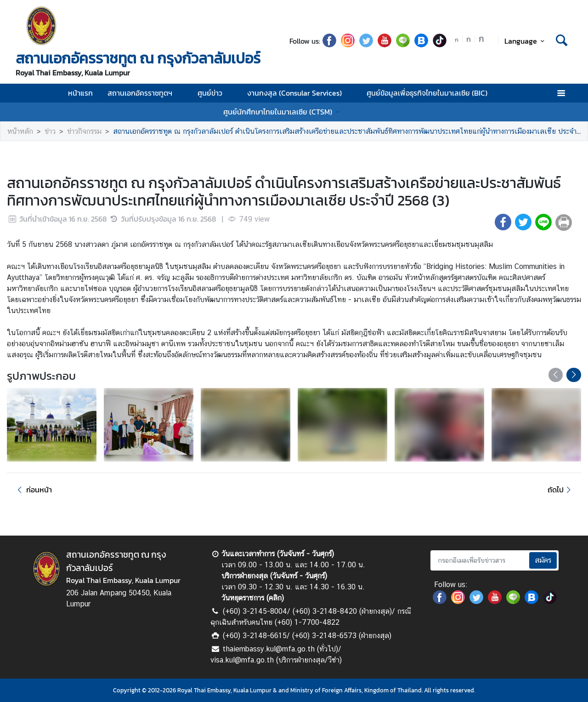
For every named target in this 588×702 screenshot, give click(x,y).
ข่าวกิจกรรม (84, 131)
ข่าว (50, 131)
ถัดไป (561, 490)
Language (526, 41)
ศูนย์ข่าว (215, 93)
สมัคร (543, 560)
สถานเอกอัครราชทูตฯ (145, 93)
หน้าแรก (80, 93)
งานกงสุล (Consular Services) (300, 93)
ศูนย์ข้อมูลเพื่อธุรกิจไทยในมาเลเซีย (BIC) (432, 93)
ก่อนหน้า (33, 490)
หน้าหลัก (20, 131)
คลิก (275, 598)
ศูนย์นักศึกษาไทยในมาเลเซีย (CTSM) (283, 112)
